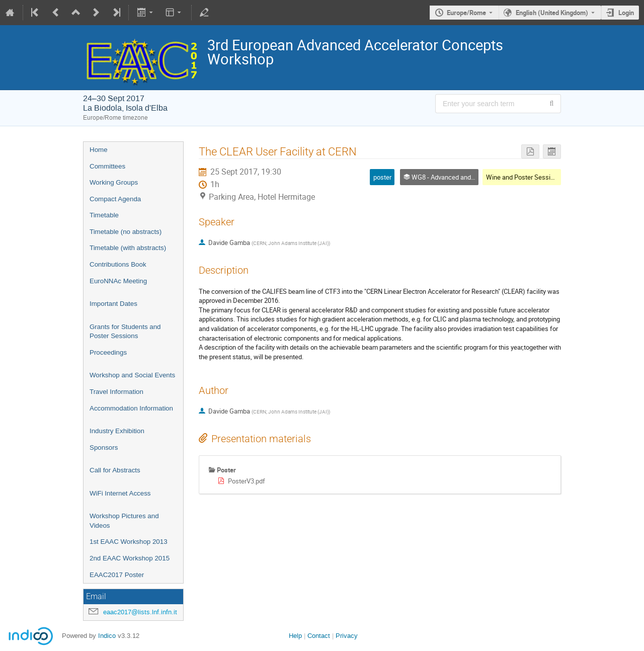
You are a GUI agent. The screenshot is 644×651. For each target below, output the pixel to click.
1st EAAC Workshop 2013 (129, 542)
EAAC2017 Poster (117, 575)
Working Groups (114, 182)
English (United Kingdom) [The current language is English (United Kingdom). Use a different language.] (552, 13)
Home (99, 150)
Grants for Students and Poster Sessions (125, 332)
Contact (319, 636)
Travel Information (116, 392)
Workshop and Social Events (132, 375)
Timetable (104, 215)
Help (295, 636)
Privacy (347, 636)
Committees (107, 166)
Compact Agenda (115, 199)
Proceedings (108, 352)
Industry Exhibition (117, 431)
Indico (107, 636)
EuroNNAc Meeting (118, 281)
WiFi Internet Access (120, 493)
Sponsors (104, 447)
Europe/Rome (466, 13)
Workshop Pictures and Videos (124, 521)
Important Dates (113, 304)
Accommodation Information (131, 408)
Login (626, 13)
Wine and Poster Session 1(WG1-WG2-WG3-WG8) (558, 177)
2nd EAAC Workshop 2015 (130, 558)
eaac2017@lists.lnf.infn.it (140, 612)
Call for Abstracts (115, 470)
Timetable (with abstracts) (128, 248)
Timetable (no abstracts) (126, 232)
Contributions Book (118, 264)
